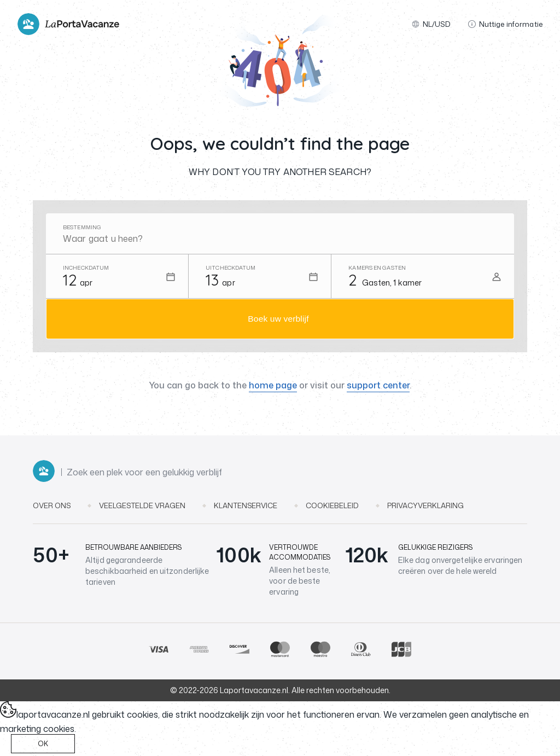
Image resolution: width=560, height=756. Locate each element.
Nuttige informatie (505, 24)
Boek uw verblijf (279, 320)
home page (273, 387)
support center (378, 387)
